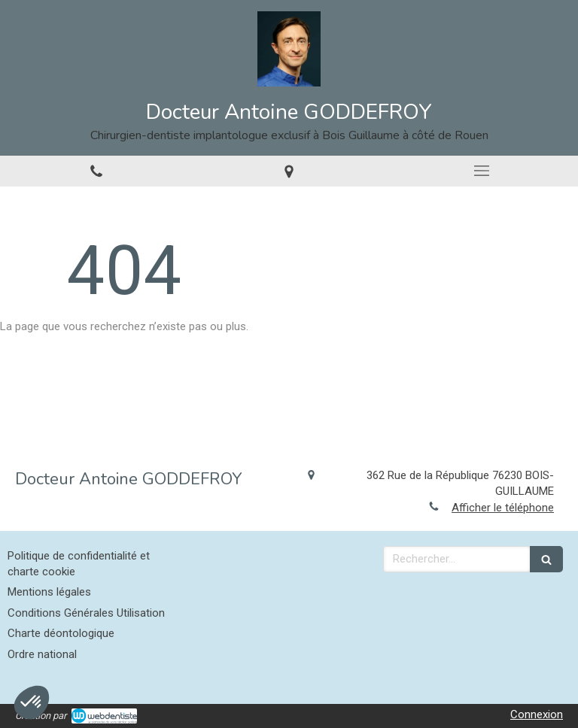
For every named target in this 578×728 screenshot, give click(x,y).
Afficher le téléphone (503, 508)
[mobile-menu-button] (482, 171)
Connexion (537, 714)
